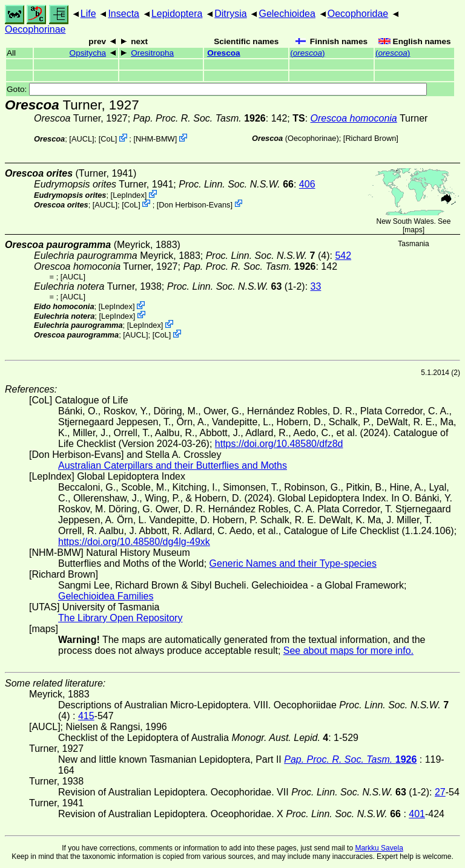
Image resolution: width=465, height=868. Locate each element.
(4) (268, 256)
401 (417, 814)
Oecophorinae (35, 29)
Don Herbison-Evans (194, 204)
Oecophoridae (358, 14)
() (307, 53)
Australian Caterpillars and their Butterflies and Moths (173, 465)
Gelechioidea (287, 14)
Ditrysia (230, 14)
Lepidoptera (177, 14)
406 (307, 184)
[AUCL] (81, 139)
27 (440, 792)
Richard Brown (371, 138)
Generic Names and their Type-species (293, 563)
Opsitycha (88, 53)
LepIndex (129, 195)
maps (413, 230)
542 (343, 256)
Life (88, 14)
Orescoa (223, 53)
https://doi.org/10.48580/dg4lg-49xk (134, 542)
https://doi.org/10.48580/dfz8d (279, 444)
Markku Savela (379, 848)
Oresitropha (152, 53)
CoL (107, 139)
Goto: (217, 89)
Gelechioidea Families (106, 596)
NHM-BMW (155, 139)
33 (316, 286)
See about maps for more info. (348, 651)
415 (86, 716)
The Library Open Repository (120, 618)
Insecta (124, 14)
